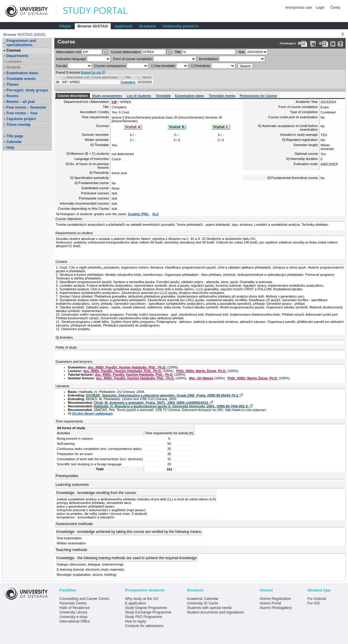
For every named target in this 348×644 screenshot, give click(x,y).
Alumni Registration (275, 599)
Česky (335, 8)
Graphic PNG (139, 214)
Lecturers (14, 62)
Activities (66, 337)
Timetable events (21, 79)
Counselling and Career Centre (84, 599)
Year (241, 52)
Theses (13, 84)
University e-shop (73, 617)
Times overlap (18, 125)
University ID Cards (202, 603)
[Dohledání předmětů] (169, 52)
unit (68, 52)
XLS (155, 214)
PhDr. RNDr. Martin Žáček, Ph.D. (201, 371)
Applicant (123, 26)
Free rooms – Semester (26, 107)
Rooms (13, 96)
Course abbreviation (126, 52)
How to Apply (135, 621)
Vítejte (65, 26)
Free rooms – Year (22, 113)
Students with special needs (209, 608)
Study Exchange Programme (148, 612)
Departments (17, 56)
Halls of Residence (74, 608)
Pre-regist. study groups (27, 90)
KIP (114, 102)
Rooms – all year (21, 102)
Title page (15, 136)
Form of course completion (133, 59)
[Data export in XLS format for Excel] (313, 44)
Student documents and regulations (215, 612)
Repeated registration (302, 140)
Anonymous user (299, 8)
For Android (317, 599)
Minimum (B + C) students (90, 154)
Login (320, 8)
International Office (75, 621)
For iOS (313, 603)
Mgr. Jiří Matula (201, 378)
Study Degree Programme (146, 608)
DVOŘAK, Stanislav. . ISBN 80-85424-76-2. (162, 395)
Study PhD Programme (143, 617)
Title (178, 52)
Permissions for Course (258, 96)
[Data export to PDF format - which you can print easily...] (303, 44)
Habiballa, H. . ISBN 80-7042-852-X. (171, 406)
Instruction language (71, 59)
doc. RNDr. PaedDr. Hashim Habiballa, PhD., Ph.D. (127, 367)
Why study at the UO (142, 599)
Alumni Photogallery (276, 608)
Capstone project (21, 119)
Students (13, 67)
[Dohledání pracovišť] (105, 52)
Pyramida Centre (73, 603)
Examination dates (22, 73)
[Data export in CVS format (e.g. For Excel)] (324, 44)
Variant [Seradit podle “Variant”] (147, 77)
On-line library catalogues (92, 413)
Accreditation (209, 59)
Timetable (163, 96)
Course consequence (110, 66)
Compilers (128, 82)
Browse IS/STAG (93, 26)
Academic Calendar (203, 599)
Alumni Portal (270, 603)
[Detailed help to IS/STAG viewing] (340, 44)
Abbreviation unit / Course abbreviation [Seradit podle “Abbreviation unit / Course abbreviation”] (93, 77)
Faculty (61, 66)
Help (10, 148)
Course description (73, 96)
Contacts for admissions (144, 626)
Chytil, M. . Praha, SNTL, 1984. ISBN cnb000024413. (151, 403)
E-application (135, 603)
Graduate (148, 26)
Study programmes (107, 96)
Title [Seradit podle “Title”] (128, 77)
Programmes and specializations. (21, 43)
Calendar (14, 142)
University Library (73, 612)
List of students (139, 96)
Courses (14, 50)
